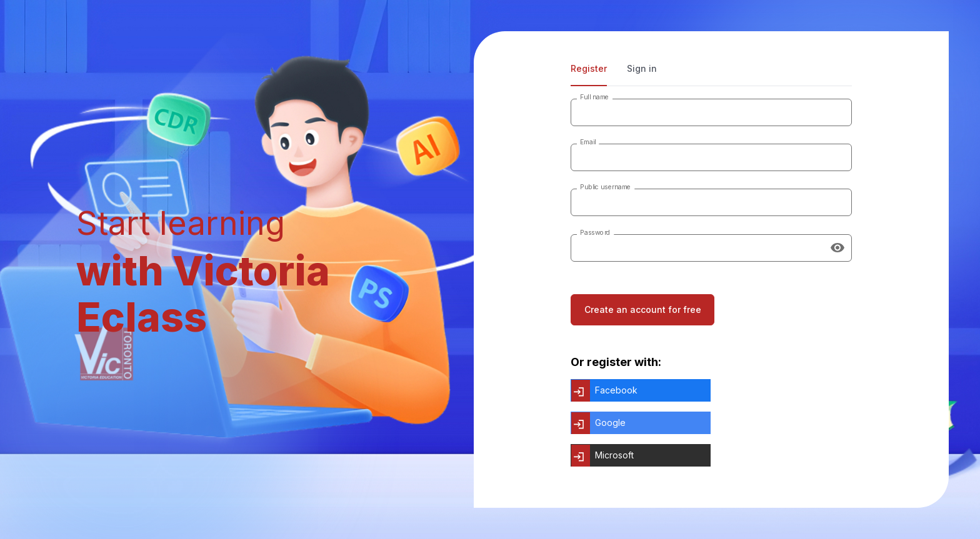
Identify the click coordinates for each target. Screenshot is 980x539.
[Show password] (837, 248)
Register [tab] (589, 68)
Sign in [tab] (642, 68)
